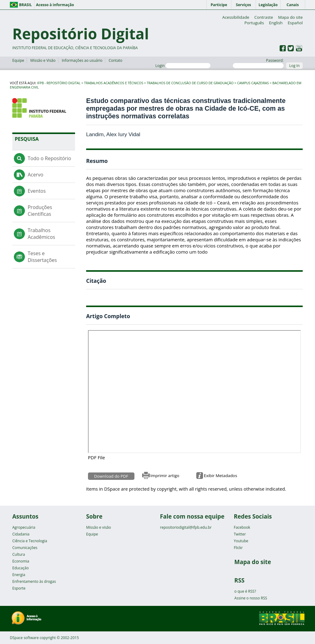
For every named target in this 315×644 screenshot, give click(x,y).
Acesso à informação (55, 5)
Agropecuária (24, 527)
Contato (116, 60)
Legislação (268, 5)
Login (183, 66)
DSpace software (24, 638)
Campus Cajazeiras (253, 83)
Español (295, 23)
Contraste (264, 17)
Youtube (241, 541)
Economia (21, 561)
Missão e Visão (43, 60)
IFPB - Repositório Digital (59, 83)
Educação (20, 568)
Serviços (243, 5)
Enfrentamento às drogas (34, 581)
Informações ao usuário (82, 60)
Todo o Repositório (49, 158)
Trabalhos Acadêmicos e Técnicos (114, 83)
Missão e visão (99, 527)
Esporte (19, 588)
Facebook (242, 527)
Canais (293, 5)
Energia (19, 575)
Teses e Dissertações (42, 257)
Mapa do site (290, 17)
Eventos (37, 191)
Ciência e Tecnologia (30, 541)
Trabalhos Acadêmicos (41, 234)
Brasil (26, 5)
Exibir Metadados (221, 476)
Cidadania (21, 534)
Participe (219, 5)
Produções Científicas (40, 211)
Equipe (18, 60)
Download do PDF (111, 476)
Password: (258, 63)
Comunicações (25, 548)
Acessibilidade (236, 17)
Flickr (238, 548)
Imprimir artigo (165, 476)
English (276, 23)
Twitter (240, 534)
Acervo (36, 175)
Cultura (19, 554)
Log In (294, 66)
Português (254, 23)
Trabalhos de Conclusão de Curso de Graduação (190, 83)
